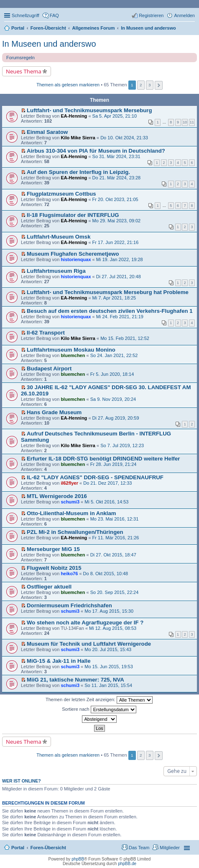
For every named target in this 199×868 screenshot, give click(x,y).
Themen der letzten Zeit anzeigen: (99, 700)
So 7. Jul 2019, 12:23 (122, 445)
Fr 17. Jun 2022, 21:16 (116, 242)
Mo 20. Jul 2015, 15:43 (108, 649)
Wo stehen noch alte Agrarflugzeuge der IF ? (85, 623)
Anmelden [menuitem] (184, 15)
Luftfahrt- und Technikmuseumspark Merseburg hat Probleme (108, 292)
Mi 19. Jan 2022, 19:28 (120, 259)
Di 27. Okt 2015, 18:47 (113, 555)
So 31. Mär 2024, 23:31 (116, 156)
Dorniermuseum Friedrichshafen (69, 605)
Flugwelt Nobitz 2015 (54, 568)
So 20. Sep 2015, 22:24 (115, 592)
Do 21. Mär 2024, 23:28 (117, 178)
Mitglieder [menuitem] (170, 848)
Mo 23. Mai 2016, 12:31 (115, 519)
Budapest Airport (49, 369)
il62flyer (69, 483)
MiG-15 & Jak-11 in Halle (59, 661)
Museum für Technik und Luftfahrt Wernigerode (89, 644)
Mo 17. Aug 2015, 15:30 (109, 611)
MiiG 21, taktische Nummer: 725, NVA (75, 680)
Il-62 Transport (46, 333)
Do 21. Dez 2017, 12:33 (107, 483)
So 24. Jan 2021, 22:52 (114, 355)
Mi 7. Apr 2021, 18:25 (114, 298)
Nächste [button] (159, 85)
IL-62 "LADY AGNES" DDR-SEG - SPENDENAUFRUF (95, 477)
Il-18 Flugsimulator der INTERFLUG (73, 215)
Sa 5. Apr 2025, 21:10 (115, 116)
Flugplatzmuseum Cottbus (61, 194)
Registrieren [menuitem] (151, 15)
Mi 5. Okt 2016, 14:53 (106, 502)
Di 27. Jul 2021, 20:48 (119, 277)
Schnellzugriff (26, 15)
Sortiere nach (99, 709)
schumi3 (70, 502)
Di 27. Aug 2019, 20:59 (116, 418)
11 (192, 122)
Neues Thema (24, 71)
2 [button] (141, 85)
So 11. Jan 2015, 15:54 (108, 685)
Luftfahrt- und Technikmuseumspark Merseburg (89, 110)
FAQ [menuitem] (54, 15)
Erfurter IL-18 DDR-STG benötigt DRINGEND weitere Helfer (103, 459)
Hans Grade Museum (54, 412)
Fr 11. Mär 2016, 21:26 (116, 538)
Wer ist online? (22, 781)
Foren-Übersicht (48, 848)
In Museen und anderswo (49, 44)
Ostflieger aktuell (49, 587)
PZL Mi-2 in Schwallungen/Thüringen (75, 532)
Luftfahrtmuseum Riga (56, 271)
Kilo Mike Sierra (78, 138)
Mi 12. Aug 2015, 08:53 (113, 628)
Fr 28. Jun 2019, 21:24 (114, 464)
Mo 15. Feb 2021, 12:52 (125, 338)
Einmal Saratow (47, 132)
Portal (18, 28)
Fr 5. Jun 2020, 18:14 (112, 374)
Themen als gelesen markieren (68, 85)
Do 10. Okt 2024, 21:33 (124, 138)
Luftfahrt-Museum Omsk (59, 237)
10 (185, 122)
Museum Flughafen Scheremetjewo (73, 254)
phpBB (78, 859)
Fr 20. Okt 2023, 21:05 (115, 199)
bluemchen (73, 355)
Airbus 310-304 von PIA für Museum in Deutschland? (96, 151)
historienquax (76, 259)
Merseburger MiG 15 (53, 549)
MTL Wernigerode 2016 (57, 496)
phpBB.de (127, 864)
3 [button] (150, 85)
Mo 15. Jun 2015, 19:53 (109, 667)
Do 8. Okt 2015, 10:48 (106, 574)
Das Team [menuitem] (139, 848)
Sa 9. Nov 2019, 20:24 (113, 399)
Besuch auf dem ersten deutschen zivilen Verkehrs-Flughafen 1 (110, 311)
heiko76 (69, 574)
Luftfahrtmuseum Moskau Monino (71, 350)
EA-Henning (74, 116)
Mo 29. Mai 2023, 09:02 (117, 221)
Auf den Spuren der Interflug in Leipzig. (78, 172)
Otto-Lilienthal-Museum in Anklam (71, 513)
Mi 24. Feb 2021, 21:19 (120, 317)
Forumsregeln (20, 58)
